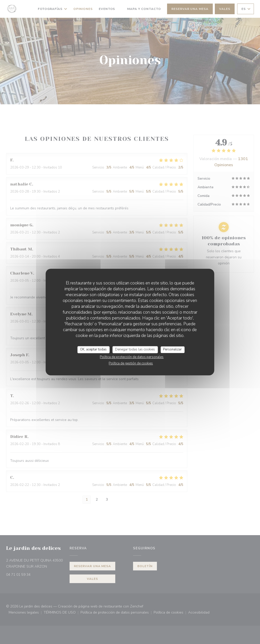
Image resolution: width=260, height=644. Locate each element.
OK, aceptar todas (93, 349)
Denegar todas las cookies (135, 349)
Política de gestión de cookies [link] (131, 363)
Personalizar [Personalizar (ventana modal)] (172, 349)
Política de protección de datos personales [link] (132, 357)
